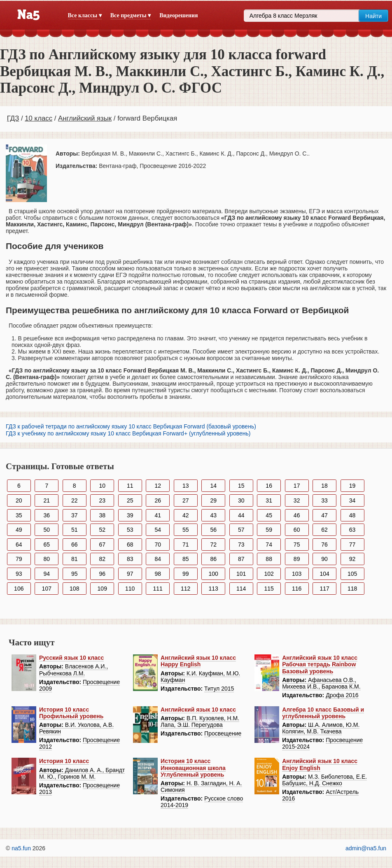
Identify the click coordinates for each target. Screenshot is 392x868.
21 (47, 500)
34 (352, 500)
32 (297, 500)
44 (241, 515)
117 (324, 589)
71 (186, 545)
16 (269, 486)
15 (241, 486)
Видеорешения (178, 15)
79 (19, 559)
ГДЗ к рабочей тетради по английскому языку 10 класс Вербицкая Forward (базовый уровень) (131, 426)
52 (102, 530)
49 (19, 530)
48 (352, 515)
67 (102, 545)
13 (186, 486)
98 (158, 574)
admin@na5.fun (366, 848)
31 (269, 500)
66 (75, 545)
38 (102, 515)
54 (158, 530)
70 (158, 545)
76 (324, 545)
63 (352, 530)
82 (102, 559)
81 (75, 559)
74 (269, 545)
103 (297, 574)
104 (324, 574)
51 (75, 530)
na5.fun (21, 848)
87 (241, 559)
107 (47, 589)
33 (324, 500)
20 (19, 500)
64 (19, 545)
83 (130, 559)
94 (47, 574)
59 (269, 530)
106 (19, 589)
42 (186, 515)
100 (213, 574)
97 (130, 574)
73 (241, 545)
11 (130, 486)
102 (269, 574)
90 (324, 559)
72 (213, 545)
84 (158, 559)
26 (158, 500)
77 (352, 545)
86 (213, 559)
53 (130, 530)
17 (297, 486)
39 (130, 515)
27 (186, 500)
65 (47, 545)
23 (102, 500)
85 (186, 559)
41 (158, 515)
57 (241, 530)
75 (297, 545)
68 (130, 545)
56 (213, 530)
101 (241, 574)
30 (241, 500)
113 (213, 589)
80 (47, 559)
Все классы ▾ (85, 15)
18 (324, 486)
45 (269, 515)
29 (213, 500)
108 (74, 589)
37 (75, 515)
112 (185, 589)
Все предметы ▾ (131, 15)
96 (102, 574)
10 (102, 486)
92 (352, 559)
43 (213, 515)
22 (75, 500)
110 (130, 589)
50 (47, 530)
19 (352, 486)
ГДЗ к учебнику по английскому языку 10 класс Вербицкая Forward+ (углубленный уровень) (128, 433)
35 (19, 515)
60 (297, 530)
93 (19, 574)
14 (213, 486)
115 (269, 589)
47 (324, 515)
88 (269, 559)
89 (297, 559)
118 (352, 589)
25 (130, 500)
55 (186, 530)
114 (241, 589)
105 (352, 574)
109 (102, 589)
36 (47, 515)
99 (186, 574)
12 (158, 486)
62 (324, 530)
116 (297, 589)
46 (297, 515)
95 (75, 574)
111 (158, 589)
